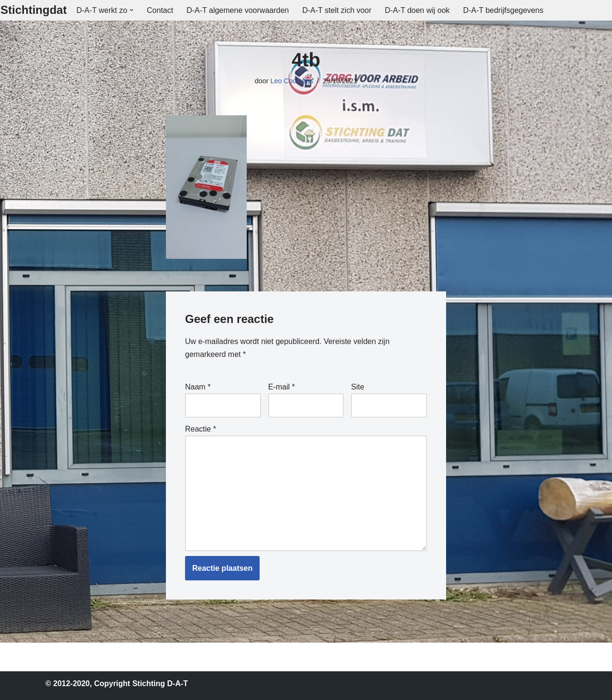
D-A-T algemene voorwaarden (238, 10)
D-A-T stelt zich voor (337, 10)
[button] (131, 10)
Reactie (201, 429)
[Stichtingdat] (34, 10)
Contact (160, 10)
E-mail (282, 387)
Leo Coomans (292, 81)
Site (358, 387)
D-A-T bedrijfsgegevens (503, 10)
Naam (198, 387)
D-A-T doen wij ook (417, 10)
